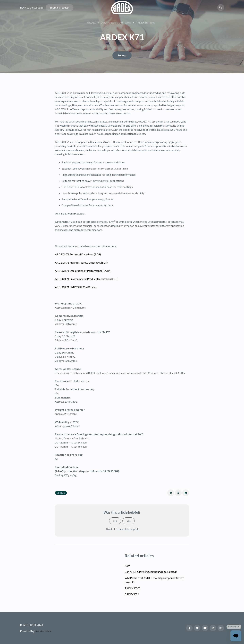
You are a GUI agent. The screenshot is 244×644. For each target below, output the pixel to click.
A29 (127, 566)
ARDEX (91, 22)
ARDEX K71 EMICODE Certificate (75, 287)
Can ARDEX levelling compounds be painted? (151, 572)
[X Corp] (178, 493)
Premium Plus (43, 631)
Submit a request (60, 7)
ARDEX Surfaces (145, 22)
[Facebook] (171, 493)
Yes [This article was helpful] (129, 521)
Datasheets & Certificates (116, 22)
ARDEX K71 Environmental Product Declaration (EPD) (87, 279)
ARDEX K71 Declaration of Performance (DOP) (83, 271)
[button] (221, 7)
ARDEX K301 (133, 588)
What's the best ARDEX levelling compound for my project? (154, 580)
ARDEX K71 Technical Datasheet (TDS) (78, 254)
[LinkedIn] (186, 493)
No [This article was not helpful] (115, 521)
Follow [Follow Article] (122, 55)
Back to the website (32, 7)
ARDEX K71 (132, 594)
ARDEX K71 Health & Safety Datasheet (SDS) (81, 262)
